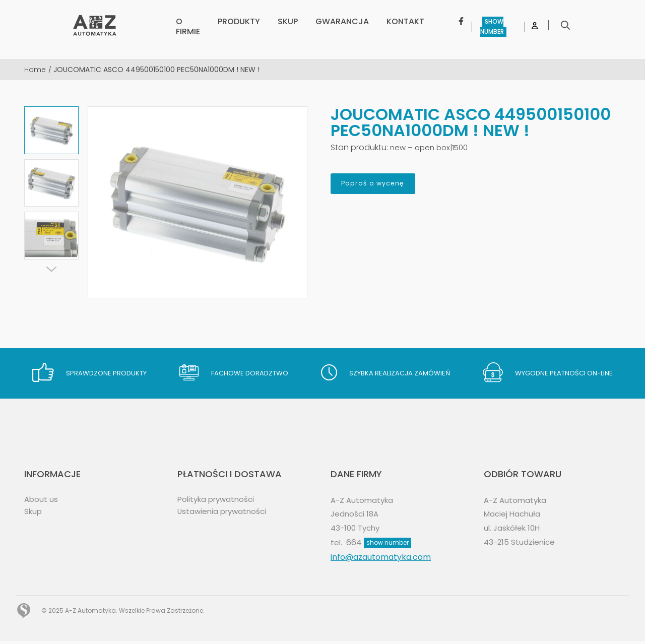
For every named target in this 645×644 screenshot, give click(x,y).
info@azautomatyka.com (381, 560)
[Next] (51, 269)
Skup (34, 512)
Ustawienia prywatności (224, 512)
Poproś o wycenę (385, 186)
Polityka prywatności (219, 499)
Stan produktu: (359, 147)
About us (42, 499)
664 (379, 545)
